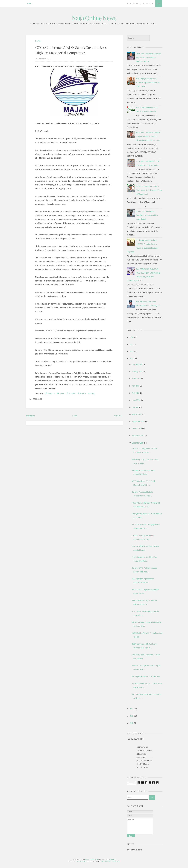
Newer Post (31, 416)
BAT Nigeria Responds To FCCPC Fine (146, 676)
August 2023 (137, 414)
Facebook (50, 393)
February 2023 (137, 372)
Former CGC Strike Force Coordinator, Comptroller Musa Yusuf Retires (147, 215)
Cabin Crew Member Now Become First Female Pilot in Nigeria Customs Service (148, 57)
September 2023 (138, 421)
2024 (131, 709)
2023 (131, 359)
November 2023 (138, 436)
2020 (131, 337)
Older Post (118, 416)
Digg (91, 393)
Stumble (82, 393)
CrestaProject (81, 861)
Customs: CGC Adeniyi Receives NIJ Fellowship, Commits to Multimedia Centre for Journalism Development (144, 757)
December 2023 (138, 443)
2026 (131, 723)
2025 (131, 716)
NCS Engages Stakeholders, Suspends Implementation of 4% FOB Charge (148, 82)
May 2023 (136, 393)
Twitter (61, 393)
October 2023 (137, 429)
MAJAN (38, 41)
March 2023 (136, 379)
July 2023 (135, 407)
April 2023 (136, 386)
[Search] (138, 797)
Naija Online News (94, 18)
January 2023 (137, 364)
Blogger (112, 859)
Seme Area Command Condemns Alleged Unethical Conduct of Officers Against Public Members (148, 136)
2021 (131, 344)
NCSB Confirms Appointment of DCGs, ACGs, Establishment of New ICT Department (149, 190)
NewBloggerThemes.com (111, 861)
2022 (131, 351)
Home (29, 4)
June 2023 (136, 400)
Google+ (71, 393)
